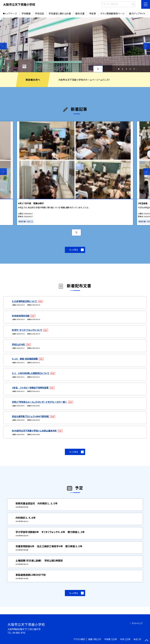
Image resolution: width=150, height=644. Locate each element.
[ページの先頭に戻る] (147, 641)
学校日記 (40, 13)
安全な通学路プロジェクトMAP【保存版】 (31, 416)
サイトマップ (137, 623)
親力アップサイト (137, 13)
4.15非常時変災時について (25, 301)
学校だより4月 (19, 344)
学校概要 (26, 13)
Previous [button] (3, 46)
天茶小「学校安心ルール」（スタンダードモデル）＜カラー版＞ (40, 402)
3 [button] (126, 69)
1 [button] (119, 69)
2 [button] (122, 69)
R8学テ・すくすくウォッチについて (27, 330)
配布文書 (80, 13)
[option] (75, 45)
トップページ (11, 13)
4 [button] (130, 69)
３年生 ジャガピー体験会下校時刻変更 (30, 388)
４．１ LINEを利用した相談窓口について (31, 373)
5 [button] (134, 69)
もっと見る (74, 250)
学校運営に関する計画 (60, 13)
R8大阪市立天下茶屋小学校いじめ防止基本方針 (34, 431)
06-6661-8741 (19, 633)
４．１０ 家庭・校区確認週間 (25, 359)
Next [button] (147, 46)
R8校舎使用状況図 (21, 316)
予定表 (92, 13)
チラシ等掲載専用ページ (112, 13)
